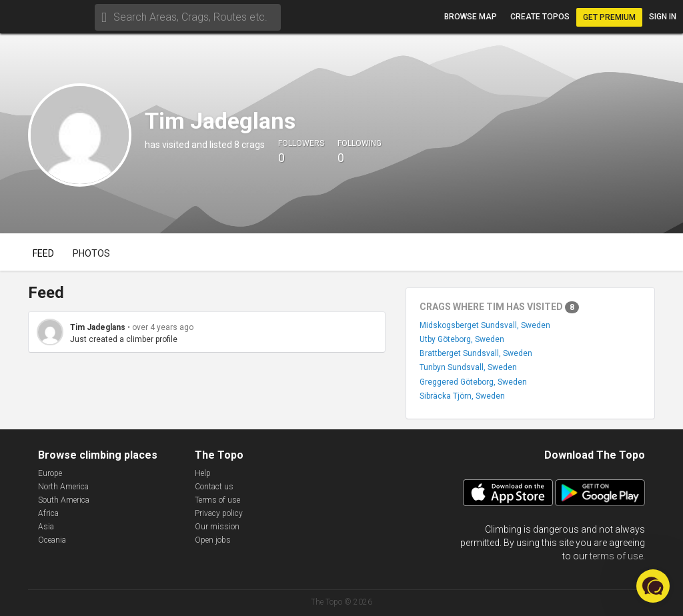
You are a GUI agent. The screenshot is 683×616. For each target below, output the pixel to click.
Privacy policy (219, 513)
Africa (48, 513)
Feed (43, 253)
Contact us (214, 487)
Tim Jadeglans (98, 327)
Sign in (663, 17)
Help (203, 473)
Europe (50, 473)
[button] (653, 586)
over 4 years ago (163, 327)
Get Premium (609, 17)
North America (63, 487)
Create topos (540, 17)
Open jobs (213, 540)
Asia (46, 527)
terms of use (616, 556)
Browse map (471, 17)
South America (64, 500)
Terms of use (217, 500)
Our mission (217, 527)
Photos (91, 253)
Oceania (52, 540)
